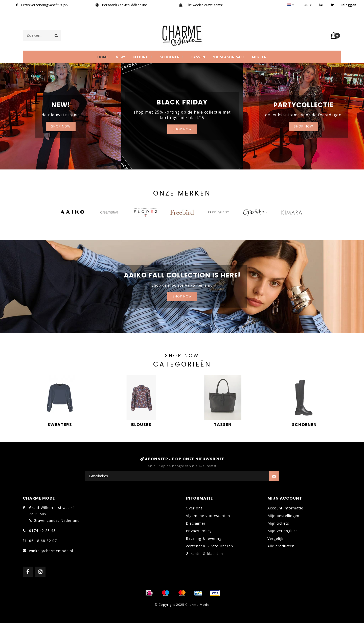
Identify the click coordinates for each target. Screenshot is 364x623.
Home (103, 57)
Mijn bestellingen (283, 516)
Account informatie (285, 508)
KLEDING (141, 57)
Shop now (182, 129)
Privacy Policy (199, 531)
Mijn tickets (278, 523)
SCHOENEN (170, 57)
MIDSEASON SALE (229, 57)
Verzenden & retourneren (209, 546)
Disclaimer (196, 523)
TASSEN (198, 57)
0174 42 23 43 (42, 531)
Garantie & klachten (204, 554)
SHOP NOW (61, 126)
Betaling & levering (204, 538)
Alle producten (281, 546)
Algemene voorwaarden (208, 516)
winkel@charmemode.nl (51, 551)
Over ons (194, 508)
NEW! (121, 57)
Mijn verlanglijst (282, 531)
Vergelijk (275, 538)
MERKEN (259, 57)
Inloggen (349, 5)
